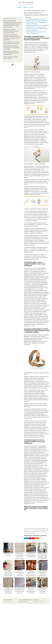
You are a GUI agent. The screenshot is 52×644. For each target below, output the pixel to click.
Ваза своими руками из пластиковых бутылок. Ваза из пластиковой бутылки (11, 31)
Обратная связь (36, 600)
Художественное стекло (28, 530)
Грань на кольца (33, 533)
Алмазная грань (31, 528)
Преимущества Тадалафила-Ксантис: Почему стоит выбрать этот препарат (11, 47)
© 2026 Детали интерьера (8, 600)
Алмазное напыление (44, 530)
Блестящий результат (37, 528)
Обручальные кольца (36, 531)
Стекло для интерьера (36, 530)
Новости (25, 7)
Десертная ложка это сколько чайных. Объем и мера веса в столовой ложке (11, 53)
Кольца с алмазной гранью (44, 531)
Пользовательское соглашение (27, 600)
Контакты (20, 600)
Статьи (31, 7)
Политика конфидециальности (24, 601)
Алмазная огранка (45, 528)
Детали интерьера (26, 3)
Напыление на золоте (28, 531)
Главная (19, 7)
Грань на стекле (27, 533)
